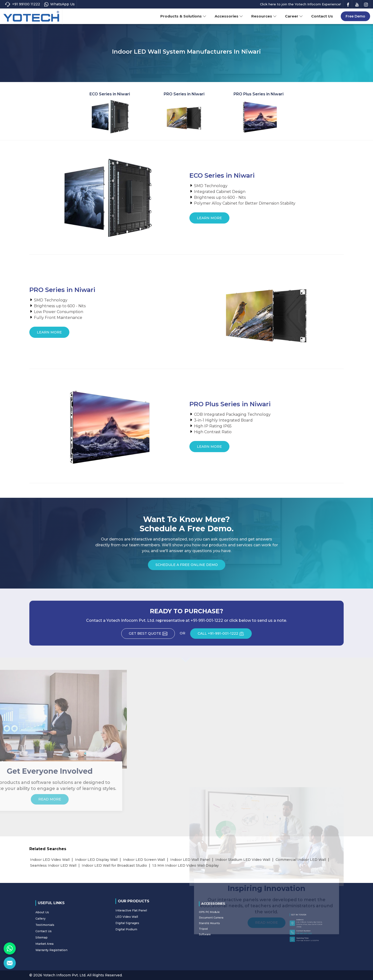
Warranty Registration (61, 936)
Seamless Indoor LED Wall (53, 865)
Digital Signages (139, 918)
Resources (264, 16)
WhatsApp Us (59, 4)
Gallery (57, 924)
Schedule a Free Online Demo (187, 566)
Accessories (229, 16)
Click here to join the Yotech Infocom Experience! (300, 4)
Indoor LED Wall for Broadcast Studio (114, 865)
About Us (57, 922)
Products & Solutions (183, 16)
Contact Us (322, 16)
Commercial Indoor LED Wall (301, 860)
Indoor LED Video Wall (50, 860)
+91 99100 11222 (22, 4)
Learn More (209, 220)
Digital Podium (139, 921)
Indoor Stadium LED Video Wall (243, 860)
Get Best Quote (152, 635)
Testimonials (58, 926)
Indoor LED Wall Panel (190, 860)
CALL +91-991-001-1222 (225, 635)
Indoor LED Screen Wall (144, 860)
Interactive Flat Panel (141, 914)
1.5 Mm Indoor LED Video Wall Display (186, 865)
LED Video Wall (139, 916)
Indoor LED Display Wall (96, 860)
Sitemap (57, 931)
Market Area (58, 933)
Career (294, 16)
